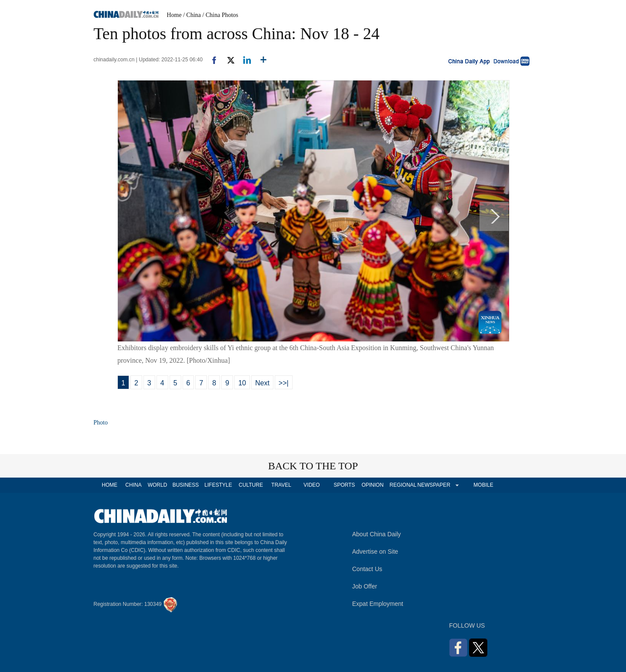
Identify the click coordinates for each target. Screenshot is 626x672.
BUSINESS (186, 485)
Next (262, 383)
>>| (284, 383)
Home (174, 15)
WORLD (158, 485)
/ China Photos (220, 15)
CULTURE (251, 485)
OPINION (373, 485)
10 (242, 383)
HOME (110, 485)
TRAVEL (281, 485)
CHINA (133, 485)
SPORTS (344, 485)
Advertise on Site (375, 552)
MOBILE (483, 485)
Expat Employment (378, 604)
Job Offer (365, 586)
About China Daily (376, 534)
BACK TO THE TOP (313, 466)
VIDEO (311, 485)
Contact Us (367, 569)
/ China (192, 15)
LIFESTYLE (218, 485)
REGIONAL (403, 485)
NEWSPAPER (433, 485)
